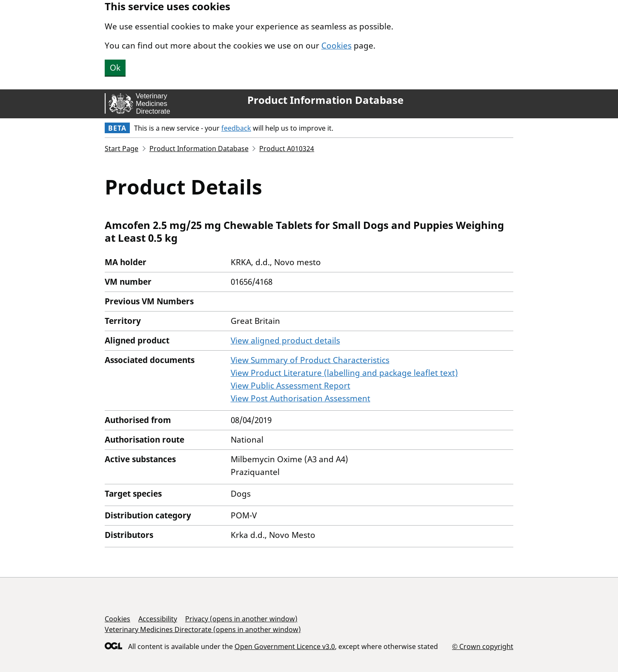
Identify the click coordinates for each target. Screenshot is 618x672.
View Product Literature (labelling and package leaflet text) (344, 373)
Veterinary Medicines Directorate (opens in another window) (203, 629)
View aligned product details (285, 340)
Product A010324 (287, 149)
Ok (115, 68)
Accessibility (158, 619)
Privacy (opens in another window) (241, 619)
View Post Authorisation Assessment (300, 398)
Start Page (122, 149)
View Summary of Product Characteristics (310, 360)
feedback (236, 128)
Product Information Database (325, 100)
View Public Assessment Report (290, 386)
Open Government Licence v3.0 (285, 646)
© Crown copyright (483, 646)
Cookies (336, 46)
